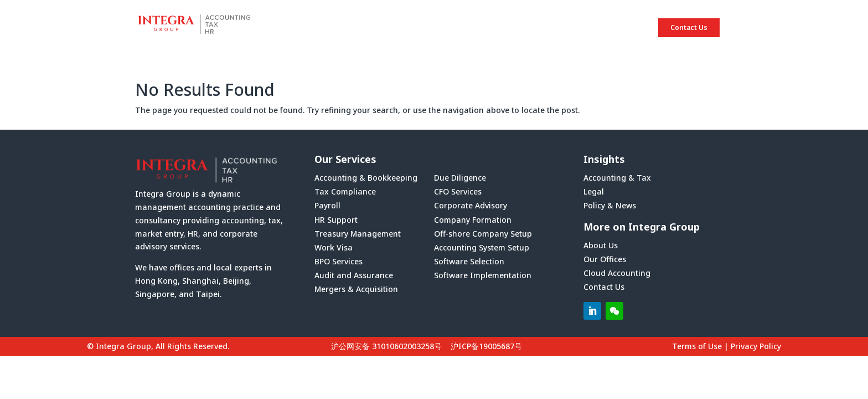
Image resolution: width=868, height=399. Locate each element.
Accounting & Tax (617, 178)
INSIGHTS (610, 28)
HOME (419, 28)
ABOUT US (479, 28)
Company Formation (473, 220)
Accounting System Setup (482, 247)
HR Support (336, 220)
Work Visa (334, 247)
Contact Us (689, 27)
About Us (601, 245)
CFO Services (458, 191)
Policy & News (610, 205)
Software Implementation (483, 275)
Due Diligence (460, 178)
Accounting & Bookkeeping (366, 178)
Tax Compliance (345, 191)
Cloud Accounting (617, 273)
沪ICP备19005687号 (486, 346)
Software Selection (469, 261)
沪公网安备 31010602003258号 (386, 346)
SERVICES (545, 28)
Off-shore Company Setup (483, 234)
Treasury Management (358, 234)
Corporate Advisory (471, 205)
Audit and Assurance (354, 275)
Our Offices (605, 259)
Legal (594, 191)
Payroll (327, 205)
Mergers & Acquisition (356, 289)
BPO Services (339, 261)
